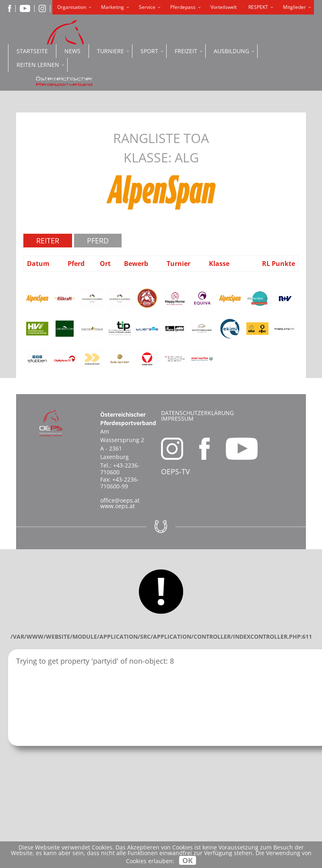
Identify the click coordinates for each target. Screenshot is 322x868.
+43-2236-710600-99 (120, 483)
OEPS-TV (175, 471)
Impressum (177, 418)
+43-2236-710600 (120, 469)
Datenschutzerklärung (197, 413)
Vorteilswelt (224, 7)
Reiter (48, 241)
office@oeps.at (120, 500)
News (72, 51)
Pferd (98, 241)
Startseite (32, 51)
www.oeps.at (118, 506)
